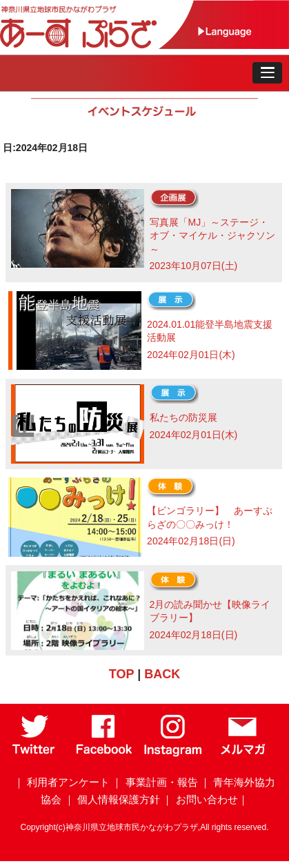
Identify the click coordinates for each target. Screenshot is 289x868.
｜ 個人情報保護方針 (112, 799)
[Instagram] (173, 753)
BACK (162, 674)
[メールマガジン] (243, 753)
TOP (121, 674)
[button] (267, 73)
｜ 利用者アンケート (62, 782)
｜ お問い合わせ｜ (205, 799)
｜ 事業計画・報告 (155, 782)
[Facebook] (104, 753)
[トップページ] (97, 45)
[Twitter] (34, 753)
